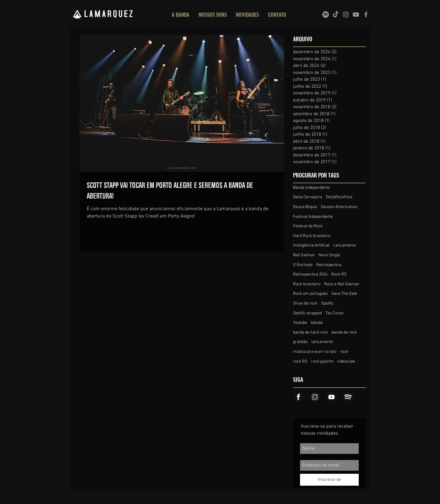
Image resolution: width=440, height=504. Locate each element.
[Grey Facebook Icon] (366, 15)
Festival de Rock (308, 226)
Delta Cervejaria (308, 197)
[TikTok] (336, 15)
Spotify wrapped (307, 313)
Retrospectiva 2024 (310, 274)
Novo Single (329, 255)
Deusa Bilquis (305, 207)
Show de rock (305, 303)
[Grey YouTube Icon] (356, 15)
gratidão (300, 342)
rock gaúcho (322, 362)
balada (317, 323)
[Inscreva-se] (329, 480)
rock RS (300, 362)
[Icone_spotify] (348, 397)
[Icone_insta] (315, 397)
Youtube (300, 323)
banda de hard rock (310, 332)
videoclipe (346, 362)
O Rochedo (303, 265)
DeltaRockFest (339, 197)
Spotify (327, 303)
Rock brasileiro (307, 284)
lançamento (322, 342)
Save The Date (344, 294)
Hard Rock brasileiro (312, 236)
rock (344, 352)
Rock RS (339, 274)
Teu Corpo (334, 313)
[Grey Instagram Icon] (346, 15)
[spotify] (326, 15)
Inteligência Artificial (311, 245)
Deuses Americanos (339, 207)
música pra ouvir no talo (315, 352)
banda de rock (344, 332)
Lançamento (345, 245)
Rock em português (310, 294)
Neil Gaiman (304, 255)
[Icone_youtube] (331, 397)
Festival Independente (313, 217)
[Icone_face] (298, 397)
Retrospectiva (329, 265)
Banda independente (311, 188)
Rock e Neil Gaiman (342, 284)
